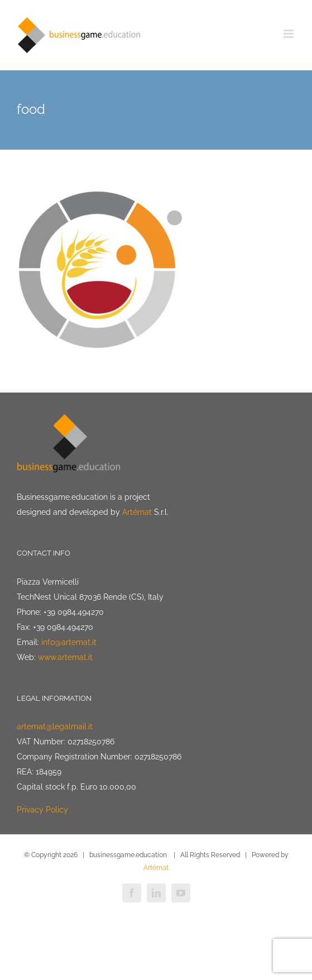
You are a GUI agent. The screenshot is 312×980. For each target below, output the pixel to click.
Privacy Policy (42, 810)
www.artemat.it (65, 657)
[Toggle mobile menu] (289, 34)
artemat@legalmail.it (55, 726)
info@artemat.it (69, 642)
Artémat (137, 512)
